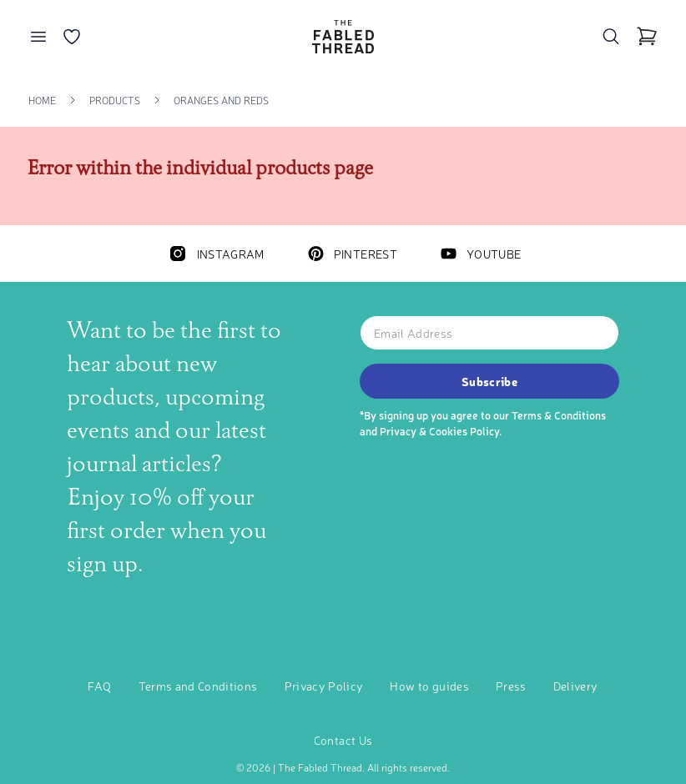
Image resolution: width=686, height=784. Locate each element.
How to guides (429, 686)
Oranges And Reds (221, 100)
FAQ (99, 686)
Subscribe (489, 381)
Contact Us (343, 740)
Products (115, 100)
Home (42, 100)
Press (511, 686)
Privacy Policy (324, 686)
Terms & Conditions (559, 415)
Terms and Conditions (198, 686)
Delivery (576, 686)
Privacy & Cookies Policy (439, 431)
